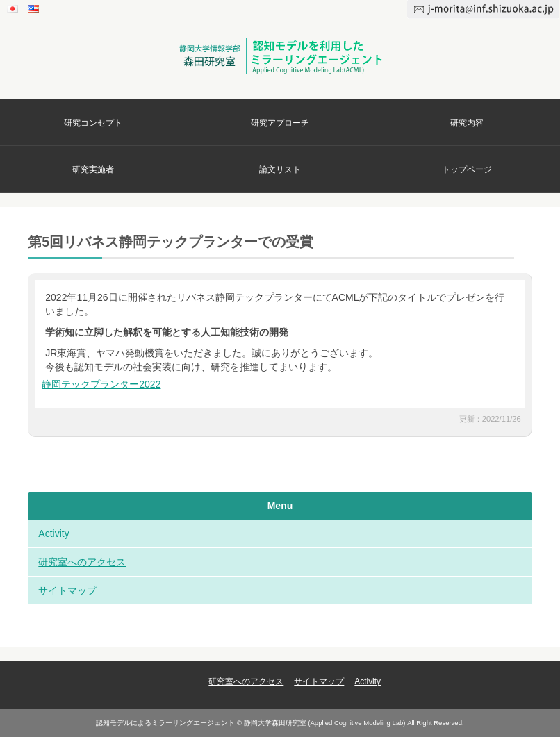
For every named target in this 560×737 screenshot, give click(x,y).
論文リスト (280, 169)
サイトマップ (67, 590)
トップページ (467, 169)
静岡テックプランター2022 (101, 384)
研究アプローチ (280, 123)
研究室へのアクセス (82, 562)
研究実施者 (93, 169)
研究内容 (467, 123)
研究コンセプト (93, 123)
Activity (53, 533)
